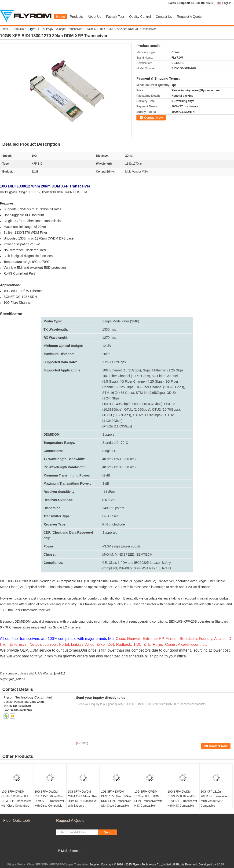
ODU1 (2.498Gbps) (116, 404)
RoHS (166, 568)
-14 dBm (108, 492)
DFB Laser (110, 516)
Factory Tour (115, 17)
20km (106, 354)
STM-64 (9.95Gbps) (150, 393)
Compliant (110, 568)
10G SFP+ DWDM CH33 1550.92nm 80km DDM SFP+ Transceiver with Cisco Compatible (116, 799)
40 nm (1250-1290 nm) (119, 459)
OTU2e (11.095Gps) (117, 426)
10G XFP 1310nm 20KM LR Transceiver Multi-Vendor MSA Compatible (214, 799)
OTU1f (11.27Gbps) (117, 415)
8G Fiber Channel (165, 376)
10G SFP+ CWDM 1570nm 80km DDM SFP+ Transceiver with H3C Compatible (148, 799)
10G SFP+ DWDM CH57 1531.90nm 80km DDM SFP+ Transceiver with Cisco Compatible (49, 799)
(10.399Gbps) (112, 409)
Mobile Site (64, 857)
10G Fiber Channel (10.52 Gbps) (126, 376)
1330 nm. (109, 329)
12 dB (107, 346)
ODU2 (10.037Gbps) (147, 404)
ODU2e (170, 404)
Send (108, 832)
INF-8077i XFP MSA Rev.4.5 (140, 568)
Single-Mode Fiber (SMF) (121, 321)
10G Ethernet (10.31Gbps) (122, 370)
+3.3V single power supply (121, 546)
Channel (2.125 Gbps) (118, 387)
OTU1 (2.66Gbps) (137, 409)
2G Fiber (172, 381)
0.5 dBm (108, 500)
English (228, 3)
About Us (95, 17)
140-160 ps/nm (113, 508)
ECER (220, 864)
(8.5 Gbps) (110, 381)
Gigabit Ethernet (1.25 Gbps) (164, 370)
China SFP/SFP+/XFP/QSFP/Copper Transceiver (58, 864)
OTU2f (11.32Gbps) (147, 415)
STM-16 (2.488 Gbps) (118, 393)
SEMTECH (144, 554)
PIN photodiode (114, 524)
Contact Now (153, 118)
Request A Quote (189, 17)
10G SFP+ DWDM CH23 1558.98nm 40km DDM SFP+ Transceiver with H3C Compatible (182, 799)
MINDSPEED (125, 554)
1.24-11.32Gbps (114, 362)
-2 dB (106, 475)
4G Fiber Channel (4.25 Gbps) (142, 381)
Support (108, 434)
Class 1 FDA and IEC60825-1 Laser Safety (140, 563)
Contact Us (164, 17)
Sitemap (75, 851)
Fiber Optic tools (17, 820)
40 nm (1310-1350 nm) (119, 467)
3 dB (106, 483)
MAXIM (108, 554)
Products (76, 17)
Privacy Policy (16, 864)
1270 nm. (109, 338)
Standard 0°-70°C (115, 443)
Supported (110, 533)
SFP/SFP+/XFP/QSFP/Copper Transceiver (55, 29)
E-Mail (62, 851)
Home (60, 17)
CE (104, 563)
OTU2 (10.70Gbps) (166, 409)
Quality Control (140, 17)
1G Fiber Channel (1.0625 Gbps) (160, 387)
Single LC (109, 451)
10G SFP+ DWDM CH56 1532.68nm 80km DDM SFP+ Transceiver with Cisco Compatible (16, 799)
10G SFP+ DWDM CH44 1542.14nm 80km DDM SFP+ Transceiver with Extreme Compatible (83, 801)
